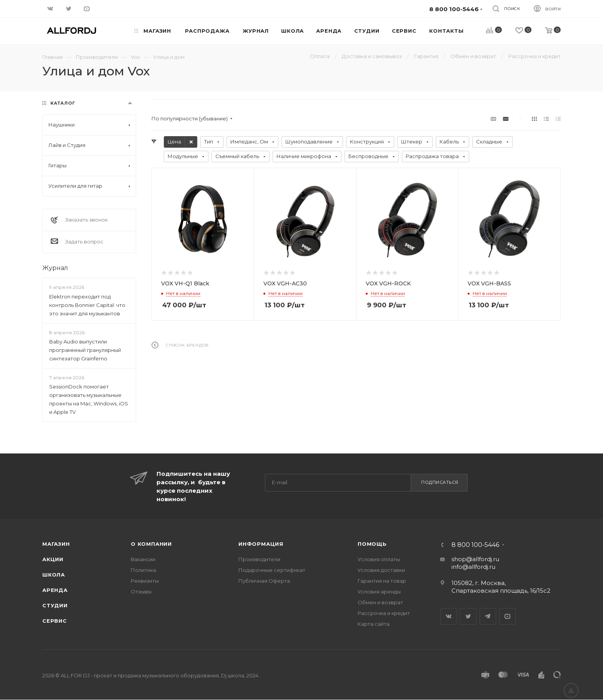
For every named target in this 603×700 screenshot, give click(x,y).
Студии (55, 605)
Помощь (372, 544)
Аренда (55, 590)
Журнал (55, 268)
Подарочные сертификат (272, 570)
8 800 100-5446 (475, 545)
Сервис (55, 621)
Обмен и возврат (380, 602)
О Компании (151, 544)
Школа (54, 575)
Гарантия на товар (382, 581)
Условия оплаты (379, 559)
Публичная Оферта (264, 581)
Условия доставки (381, 570)
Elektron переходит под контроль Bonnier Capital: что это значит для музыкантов (87, 305)
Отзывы (141, 592)
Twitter (468, 616)
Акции (53, 559)
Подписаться (440, 482)
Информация (261, 544)
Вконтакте (449, 616)
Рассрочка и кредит (384, 613)
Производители (259, 559)
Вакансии (143, 559)
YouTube (507, 616)
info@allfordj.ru (473, 567)
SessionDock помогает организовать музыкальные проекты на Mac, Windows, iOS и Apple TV (89, 399)
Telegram (488, 616)
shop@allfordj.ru (475, 559)
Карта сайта (374, 624)
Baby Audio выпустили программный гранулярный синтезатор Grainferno (85, 350)
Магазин (56, 544)
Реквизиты (145, 581)
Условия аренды (379, 592)
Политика (143, 570)
